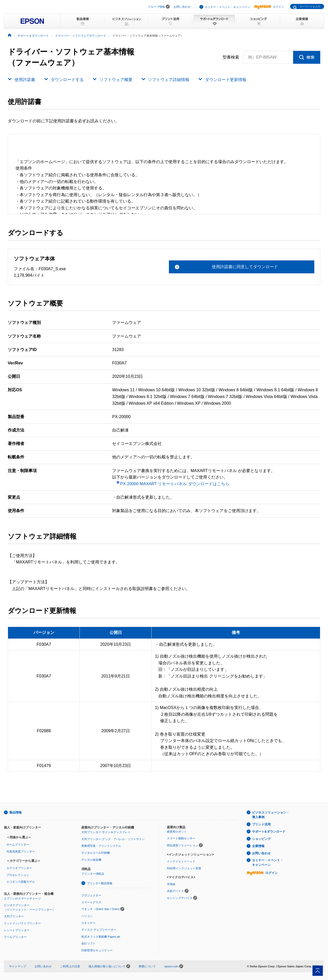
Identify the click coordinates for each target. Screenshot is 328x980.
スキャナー (88, 923)
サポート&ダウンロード (269, 832)
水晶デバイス (175, 891)
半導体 (171, 884)
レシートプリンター (17, 930)
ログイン (269, 7)
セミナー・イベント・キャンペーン (228, 7)
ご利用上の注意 (70, 966)
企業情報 (258, 846)
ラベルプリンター (15, 937)
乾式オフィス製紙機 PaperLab (101, 937)
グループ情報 (157, 7)
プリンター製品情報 (100, 883)
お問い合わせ (182, 7)
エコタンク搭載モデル (21, 882)
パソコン (87, 916)
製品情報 (15, 812)
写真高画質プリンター (21, 851)
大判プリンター (14, 916)
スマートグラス (91, 902)
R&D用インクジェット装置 (184, 868)
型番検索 (231, 57)
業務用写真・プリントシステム (101, 846)
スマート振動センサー (181, 838)
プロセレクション (18, 875)
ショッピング (261, 839)
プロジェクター (91, 895)
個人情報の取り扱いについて (109, 966)
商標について (147, 966)
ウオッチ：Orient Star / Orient (100, 909)
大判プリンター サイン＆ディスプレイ (106, 832)
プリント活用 (261, 824)
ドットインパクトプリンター (22, 923)
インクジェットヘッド (181, 861)
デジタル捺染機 (91, 860)
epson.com (171, 966)
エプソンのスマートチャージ (22, 898)
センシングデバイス (180, 898)
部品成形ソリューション (182, 845)
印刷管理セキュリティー (97, 950)
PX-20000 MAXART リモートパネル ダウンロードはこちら (173, 484)
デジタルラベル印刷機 (96, 853)
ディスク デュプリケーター (99, 930)
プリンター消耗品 (93, 874)
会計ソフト (88, 943)
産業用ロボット (177, 832)
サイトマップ (18, 966)
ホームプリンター (18, 844)
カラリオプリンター (19, 868)
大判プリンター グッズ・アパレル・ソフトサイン (113, 839)
